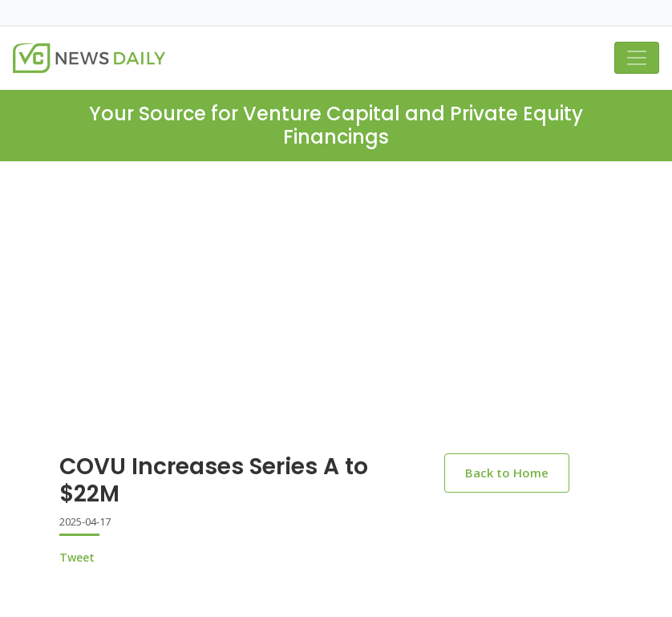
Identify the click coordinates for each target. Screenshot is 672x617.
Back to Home (507, 473)
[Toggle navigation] (637, 58)
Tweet (77, 557)
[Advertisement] (336, 282)
